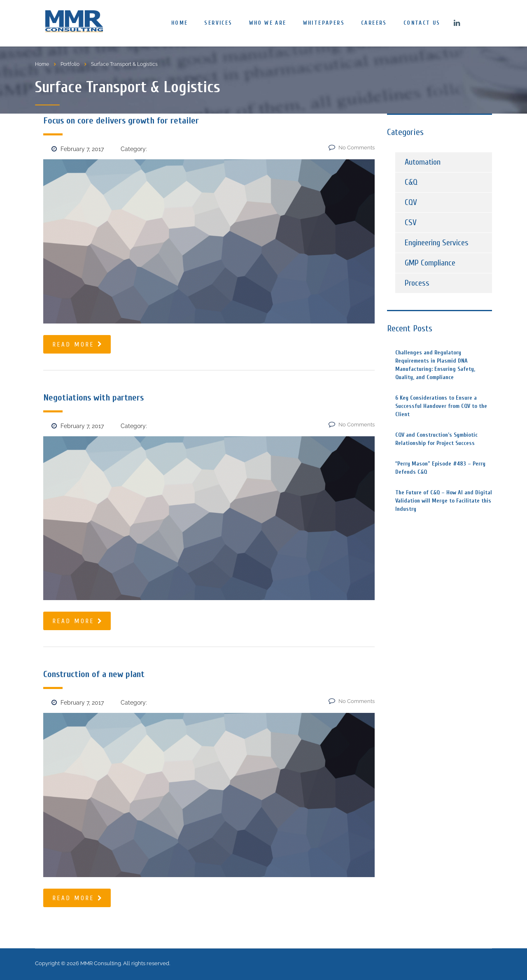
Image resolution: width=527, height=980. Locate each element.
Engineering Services (437, 243)
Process (417, 283)
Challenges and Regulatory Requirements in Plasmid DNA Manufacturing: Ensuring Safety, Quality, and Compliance (435, 365)
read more (78, 345)
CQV (411, 202)
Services (218, 23)
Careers (374, 23)
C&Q (411, 182)
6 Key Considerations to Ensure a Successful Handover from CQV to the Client (441, 406)
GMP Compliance (430, 263)
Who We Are (268, 23)
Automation (423, 162)
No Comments (352, 148)
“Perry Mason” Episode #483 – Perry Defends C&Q (440, 468)
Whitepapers (324, 23)
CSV (411, 222)
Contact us (422, 23)
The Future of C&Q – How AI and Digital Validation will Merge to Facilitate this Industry (444, 501)
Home (180, 23)
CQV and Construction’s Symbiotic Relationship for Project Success (436, 439)
